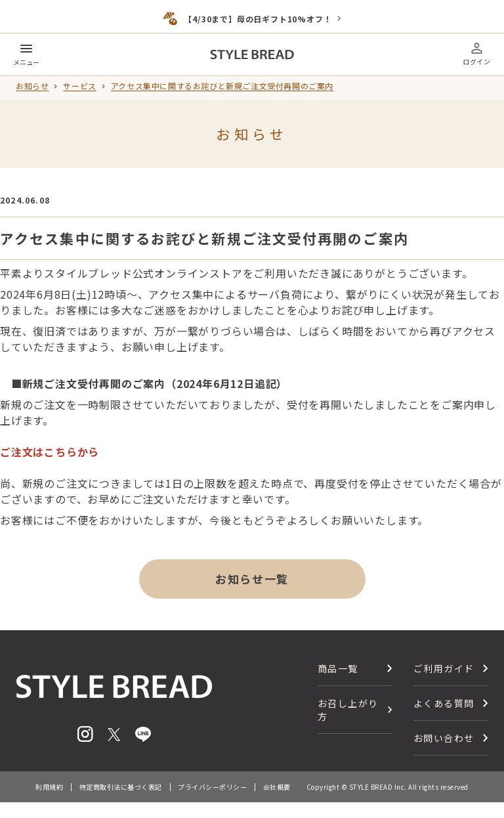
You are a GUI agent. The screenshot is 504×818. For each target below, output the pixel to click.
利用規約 (49, 787)
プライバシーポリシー (212, 787)
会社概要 (277, 787)
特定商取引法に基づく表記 (121, 787)
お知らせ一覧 (252, 579)
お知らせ (32, 86)
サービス (79, 86)
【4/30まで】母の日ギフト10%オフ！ (258, 19)
